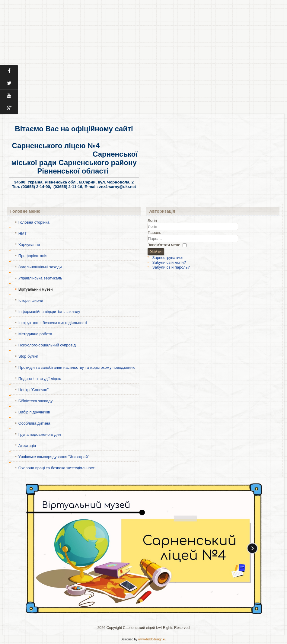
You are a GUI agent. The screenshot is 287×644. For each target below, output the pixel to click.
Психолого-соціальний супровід (47, 345)
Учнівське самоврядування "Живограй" (54, 457)
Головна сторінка (34, 222)
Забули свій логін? (169, 262)
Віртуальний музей (36, 289)
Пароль (154, 233)
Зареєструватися (168, 258)
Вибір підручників (34, 412)
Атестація (27, 446)
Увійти (156, 252)
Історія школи (31, 300)
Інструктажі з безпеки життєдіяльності (53, 323)
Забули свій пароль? (171, 267)
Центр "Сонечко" (33, 390)
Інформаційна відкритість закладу (49, 312)
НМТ (23, 233)
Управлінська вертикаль (40, 278)
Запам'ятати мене (164, 245)
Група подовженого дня (40, 434)
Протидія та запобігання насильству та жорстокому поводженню (77, 367)
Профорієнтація (33, 256)
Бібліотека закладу (35, 401)
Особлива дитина (34, 423)
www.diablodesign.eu (152, 639)
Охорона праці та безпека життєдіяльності (57, 468)
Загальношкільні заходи (40, 267)
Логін (152, 220)
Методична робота (35, 334)
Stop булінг (28, 356)
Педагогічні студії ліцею (40, 379)
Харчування (29, 245)
